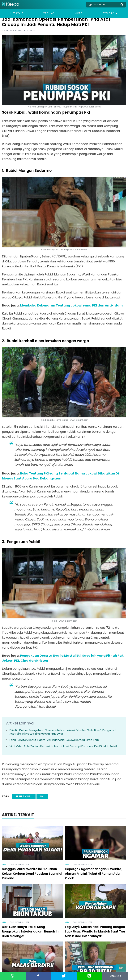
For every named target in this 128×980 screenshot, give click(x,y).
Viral (5, 865)
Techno (49, 13)
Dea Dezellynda (27, 31)
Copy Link (115, 976)
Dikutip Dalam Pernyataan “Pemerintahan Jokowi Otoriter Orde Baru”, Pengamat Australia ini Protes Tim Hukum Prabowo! (63, 732)
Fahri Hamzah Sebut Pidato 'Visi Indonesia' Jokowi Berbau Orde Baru (54, 740)
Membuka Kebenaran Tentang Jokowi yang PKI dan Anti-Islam (71, 305)
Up (121, 968)
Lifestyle (17, 13)
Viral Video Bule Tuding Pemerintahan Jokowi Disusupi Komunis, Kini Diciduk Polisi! (63, 746)
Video (79, 13)
